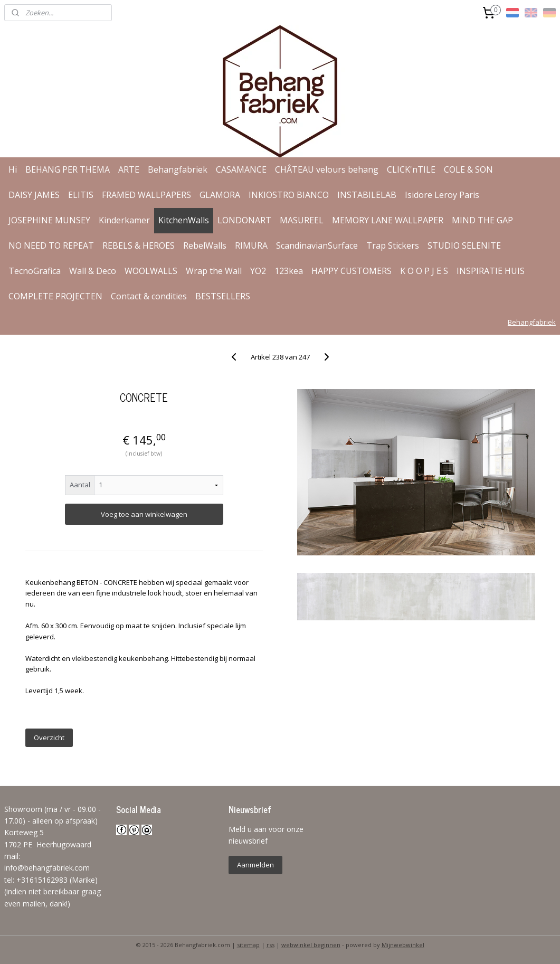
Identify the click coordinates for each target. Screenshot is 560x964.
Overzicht (49, 738)
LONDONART (244, 220)
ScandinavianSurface (317, 245)
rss (270, 945)
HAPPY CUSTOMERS (352, 271)
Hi (13, 169)
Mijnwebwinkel (403, 945)
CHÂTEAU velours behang (327, 169)
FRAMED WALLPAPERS (146, 195)
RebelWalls (205, 245)
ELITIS (81, 195)
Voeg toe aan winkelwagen (144, 514)
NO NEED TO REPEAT (51, 245)
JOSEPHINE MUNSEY (49, 220)
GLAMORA (220, 195)
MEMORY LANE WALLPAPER (388, 220)
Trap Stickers (393, 245)
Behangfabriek (178, 169)
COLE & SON (468, 169)
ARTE (129, 169)
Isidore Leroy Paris (442, 195)
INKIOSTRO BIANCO (289, 195)
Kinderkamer (124, 220)
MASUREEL (302, 220)
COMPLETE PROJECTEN (55, 296)
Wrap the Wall (214, 271)
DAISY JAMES (34, 195)
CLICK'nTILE (411, 169)
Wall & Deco (93, 271)
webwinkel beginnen (311, 945)
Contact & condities (149, 296)
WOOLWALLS (151, 271)
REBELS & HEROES (139, 245)
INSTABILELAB (367, 195)
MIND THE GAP (482, 220)
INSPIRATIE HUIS (491, 271)
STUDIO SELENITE (464, 245)
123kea (289, 271)
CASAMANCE (241, 169)
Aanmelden (255, 865)
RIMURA (251, 245)
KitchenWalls (184, 220)
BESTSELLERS (223, 296)
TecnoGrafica (35, 271)
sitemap (248, 945)
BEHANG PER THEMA (68, 169)
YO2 (258, 271)
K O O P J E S (424, 271)
